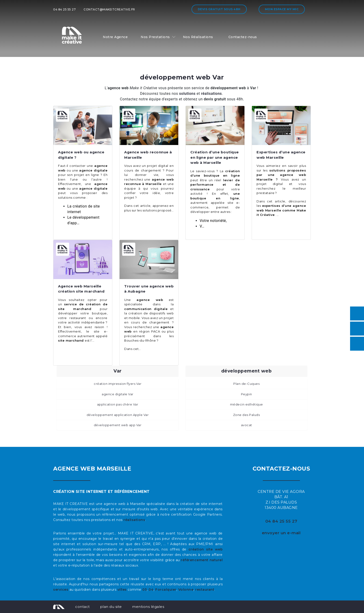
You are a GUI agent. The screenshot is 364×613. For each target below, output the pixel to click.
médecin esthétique (247, 404)
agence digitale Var (118, 394)
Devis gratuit (219, 9)
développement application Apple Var (118, 415)
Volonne (186, 590)
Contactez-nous (243, 37)
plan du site (111, 607)
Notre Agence (115, 37)
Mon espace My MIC (282, 9)
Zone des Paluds (247, 415)
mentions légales (148, 607)
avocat (247, 425)
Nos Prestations (155, 37)
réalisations (134, 520)
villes (122, 590)
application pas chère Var (118, 404)
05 (145, 590)
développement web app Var (118, 425)
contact (83, 607)
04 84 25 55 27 (64, 9)
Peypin (247, 394)
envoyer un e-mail (281, 533)
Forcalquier (166, 590)
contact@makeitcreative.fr (109, 9)
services (61, 590)
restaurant (205, 590)
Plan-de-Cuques (246, 384)
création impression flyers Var (118, 384)
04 (151, 590)
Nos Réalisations (198, 37)
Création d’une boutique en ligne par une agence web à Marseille (215, 157)
